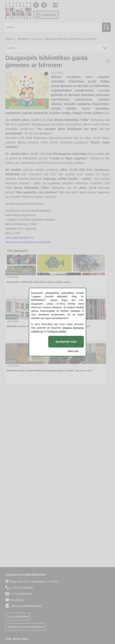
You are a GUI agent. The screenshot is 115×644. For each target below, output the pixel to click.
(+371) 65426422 (21, 588)
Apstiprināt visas (66, 342)
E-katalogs (46, 15)
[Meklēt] (57, 27)
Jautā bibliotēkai (18, 617)
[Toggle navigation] (55, 5)
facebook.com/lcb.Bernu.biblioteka (28, 242)
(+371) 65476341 (21, 594)
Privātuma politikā (57, 331)
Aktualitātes (23, 39)
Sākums (10, 39)
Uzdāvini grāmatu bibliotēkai (26, 627)
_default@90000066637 (26, 606)
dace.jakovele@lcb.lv (19, 238)
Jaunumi (37, 39)
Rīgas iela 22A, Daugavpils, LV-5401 (34, 582)
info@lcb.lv (17, 600)
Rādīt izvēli (73, 351)
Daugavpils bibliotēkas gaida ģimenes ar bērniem (71, 39)
